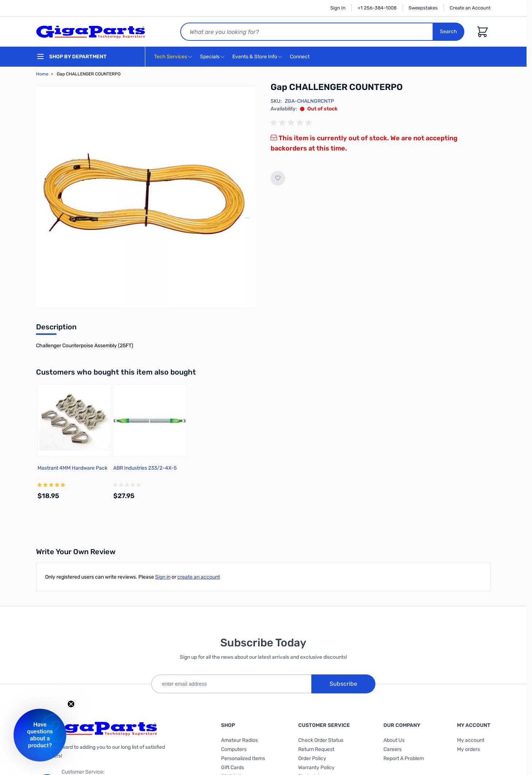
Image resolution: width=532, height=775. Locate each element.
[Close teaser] (71, 704)
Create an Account (470, 8)
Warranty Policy (316, 768)
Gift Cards (232, 768)
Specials (210, 57)
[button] (40, 735)
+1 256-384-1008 (377, 8)
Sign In (338, 8)
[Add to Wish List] (278, 178)
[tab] (56, 329)
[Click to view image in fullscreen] (146, 197)
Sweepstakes (423, 8)
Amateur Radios (239, 740)
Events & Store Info (255, 57)
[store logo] (91, 32)
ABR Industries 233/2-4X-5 (145, 468)
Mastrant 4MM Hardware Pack (72, 468)
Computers (234, 749)
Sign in (163, 577)
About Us (394, 740)
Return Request (316, 749)
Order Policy (312, 758)
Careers (393, 749)
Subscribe (343, 684)
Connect (301, 57)
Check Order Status (321, 740)
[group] (292, 123)
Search (448, 32)
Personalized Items (243, 758)
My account (471, 740)
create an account (199, 577)
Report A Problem (404, 758)
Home (42, 74)
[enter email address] (231, 684)
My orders (468, 749)
